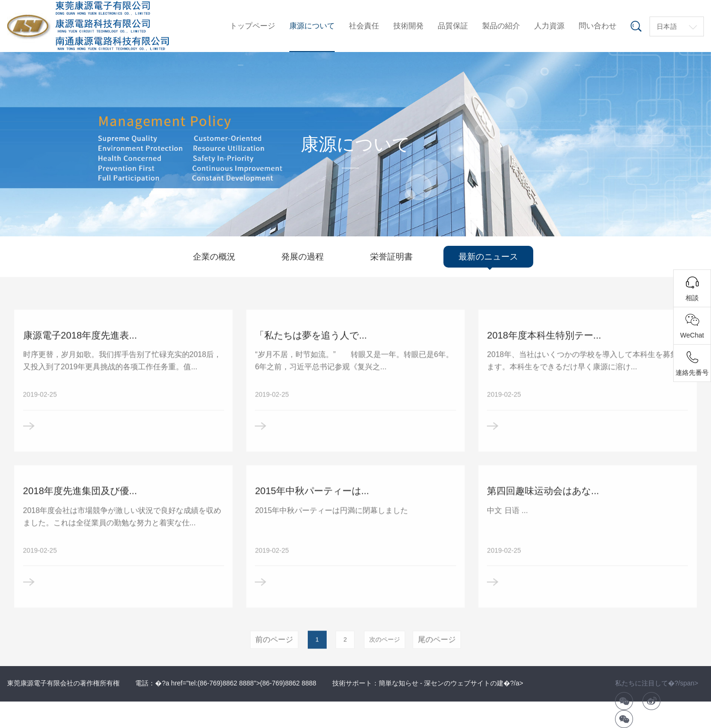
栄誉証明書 (391, 257)
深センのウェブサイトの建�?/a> (474, 683)
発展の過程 (303, 257)
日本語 (667, 26)
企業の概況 (214, 257)
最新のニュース (488, 257)
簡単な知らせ (399, 683)
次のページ (385, 656)
